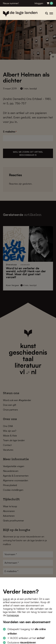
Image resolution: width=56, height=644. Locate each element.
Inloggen (39, 3)
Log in (6, 599)
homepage (13, 615)
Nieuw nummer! (11, 3)
